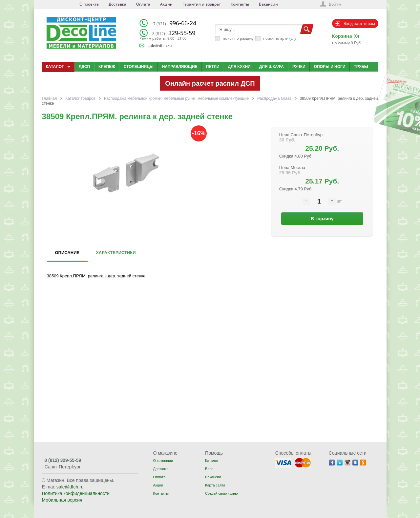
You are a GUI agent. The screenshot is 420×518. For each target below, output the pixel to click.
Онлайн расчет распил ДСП (210, 83)
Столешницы (139, 67)
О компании (163, 461)
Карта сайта (215, 485)
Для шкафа (272, 67)
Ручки (299, 67)
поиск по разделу (238, 38)
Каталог (212, 461)
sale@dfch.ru (160, 45)
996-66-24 (174, 23)
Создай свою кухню (221, 493)
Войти (335, 4)
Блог (209, 469)
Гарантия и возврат (202, 4)
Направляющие (180, 67)
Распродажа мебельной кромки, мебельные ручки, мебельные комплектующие (176, 98)
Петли (213, 67)
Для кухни (239, 67)
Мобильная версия (62, 500)
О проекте (89, 4)
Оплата (143, 4)
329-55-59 (174, 33)
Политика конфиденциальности (76, 493)
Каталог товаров (80, 98)
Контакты (240, 4)
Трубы (361, 67)
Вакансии (268, 4)
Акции (166, 4)
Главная (50, 98)
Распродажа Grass (274, 98)
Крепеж (107, 67)
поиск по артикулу (280, 38)
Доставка (117, 4)
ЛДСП (84, 67)
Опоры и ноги (330, 67)
